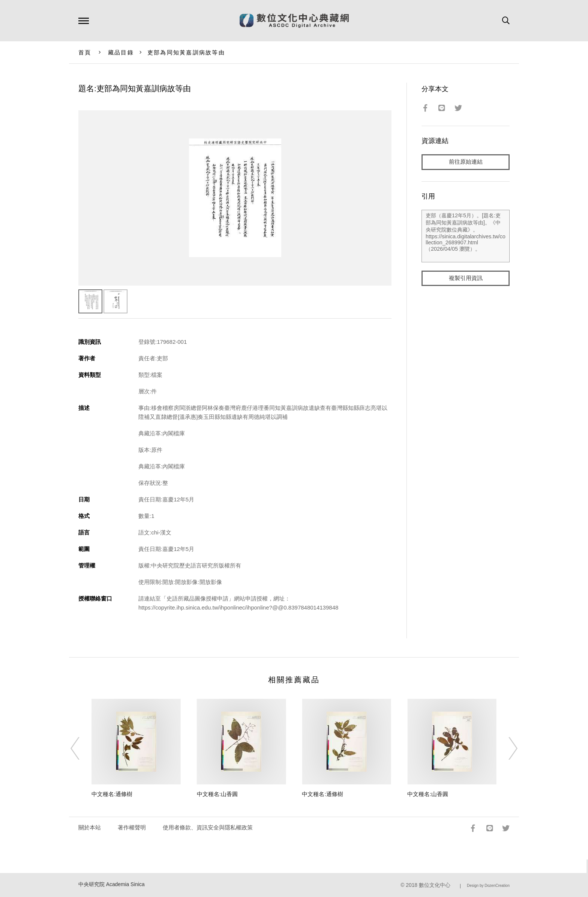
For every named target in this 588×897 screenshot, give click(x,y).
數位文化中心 (435, 885)
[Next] (506, 748)
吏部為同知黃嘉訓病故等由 (186, 52)
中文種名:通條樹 (112, 794)
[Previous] (82, 748)
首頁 (85, 52)
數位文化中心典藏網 (294, 21)
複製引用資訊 (466, 278)
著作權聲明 (132, 827)
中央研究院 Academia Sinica (112, 884)
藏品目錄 (121, 52)
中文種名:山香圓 (217, 794)
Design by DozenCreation (488, 886)
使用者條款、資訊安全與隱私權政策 (208, 827)
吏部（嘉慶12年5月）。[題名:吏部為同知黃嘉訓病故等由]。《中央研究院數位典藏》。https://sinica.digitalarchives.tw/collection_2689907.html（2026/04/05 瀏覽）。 (466, 236)
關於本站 (90, 827)
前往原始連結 (466, 162)
